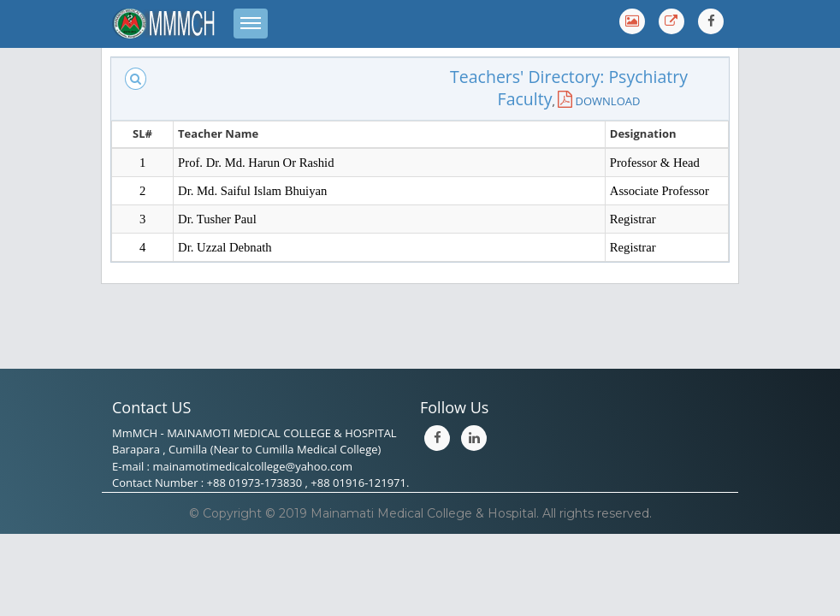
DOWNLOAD (599, 101)
